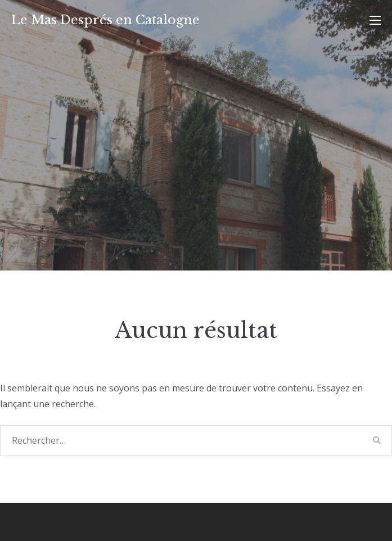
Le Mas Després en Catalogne (105, 20)
